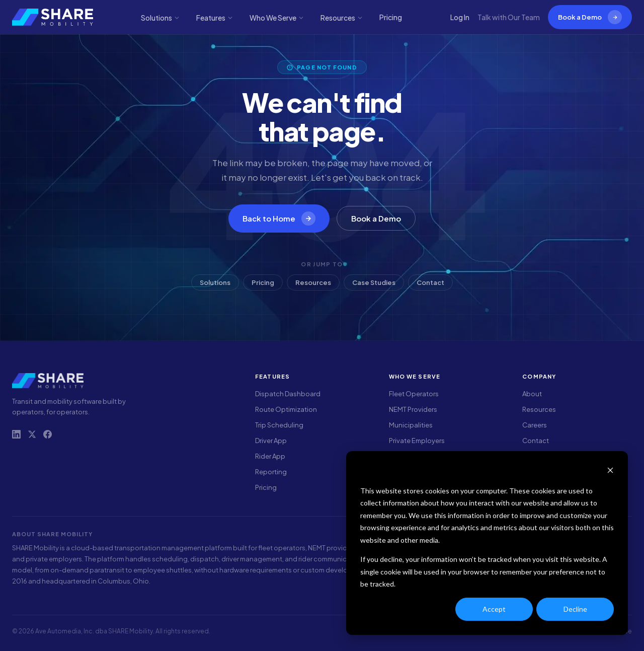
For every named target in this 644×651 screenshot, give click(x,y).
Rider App (270, 456)
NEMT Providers (413, 409)
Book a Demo (590, 17)
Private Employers (417, 441)
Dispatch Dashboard (288, 394)
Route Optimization (286, 409)
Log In (460, 17)
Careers (535, 425)
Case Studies (374, 282)
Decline (575, 609)
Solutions (160, 18)
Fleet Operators (414, 394)
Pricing (391, 17)
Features (215, 18)
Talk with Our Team (509, 17)
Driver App (271, 441)
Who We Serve (277, 18)
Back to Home (279, 219)
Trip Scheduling (279, 425)
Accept (494, 609)
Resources (342, 18)
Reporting (271, 472)
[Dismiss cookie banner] (610, 472)
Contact (430, 282)
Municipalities (411, 425)
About (532, 394)
